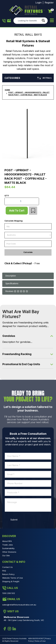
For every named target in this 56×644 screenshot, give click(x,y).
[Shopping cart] (50, 11)
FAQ (4, 571)
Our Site (6, 555)
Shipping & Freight (11, 581)
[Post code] (28, 244)
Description (11, 276)
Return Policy (8, 574)
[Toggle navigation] (52, 21)
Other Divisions (9, 552)
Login (38, 3)
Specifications (12, 283)
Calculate (28, 252)
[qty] (28, 226)
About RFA (7, 541)
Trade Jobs (8, 545)
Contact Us (7, 567)
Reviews (17, 291)
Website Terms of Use (13, 578)
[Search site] (44, 21)
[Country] (28, 235)
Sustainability (8, 548)
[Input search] (27, 21)
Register (49, 3)
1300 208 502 (4, 21)
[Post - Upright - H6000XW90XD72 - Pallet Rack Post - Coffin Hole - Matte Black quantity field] (22, 201)
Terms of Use (40, 641)
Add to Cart (17, 211)
